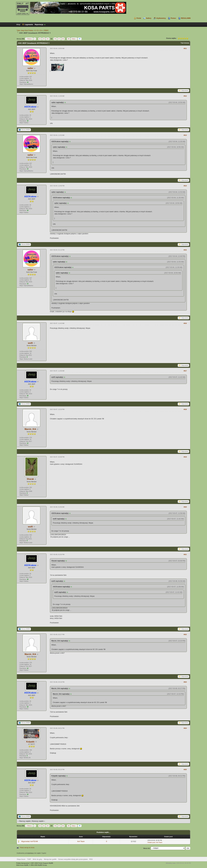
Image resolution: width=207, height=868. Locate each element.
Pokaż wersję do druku (27, 848)
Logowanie (29, 25)
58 (63, 39)
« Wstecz (29, 39)
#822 (185, 634)
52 (40, 39)
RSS (91, 859)
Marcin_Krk (30, 429)
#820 (185, 507)
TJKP (29, 859)
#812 (185, 96)
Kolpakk (30, 742)
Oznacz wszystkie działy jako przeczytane (73, 859)
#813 (185, 135)
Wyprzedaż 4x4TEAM (30, 841)
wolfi (30, 343)
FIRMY (46, 30)
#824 (185, 728)
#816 (185, 323)
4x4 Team (81, 841)
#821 (185, 554)
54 (48, 39)
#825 (185, 770)
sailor (30, 68)
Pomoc (173, 18)
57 (59, 39)
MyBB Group (42, 865)
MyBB (26, 865)
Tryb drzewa (185, 43)
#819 (185, 457)
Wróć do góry (37, 859)
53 (44, 39)
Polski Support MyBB (46, 863)
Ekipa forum (21, 859)
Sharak (30, 479)
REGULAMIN (186, 18)
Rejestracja (39, 25)
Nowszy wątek (38, 821)
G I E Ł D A (38, 30)
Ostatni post (151, 842)
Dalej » (74, 39)
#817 (185, 371)
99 (69, 39)
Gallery (149, 18)
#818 (185, 409)
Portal (139, 18)
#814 (185, 186)
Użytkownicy (161, 18)
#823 (185, 682)
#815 (185, 250)
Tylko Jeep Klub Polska (25, 30)
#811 (185, 48)
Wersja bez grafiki (50, 859)
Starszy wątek (25, 821)
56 (55, 39)
